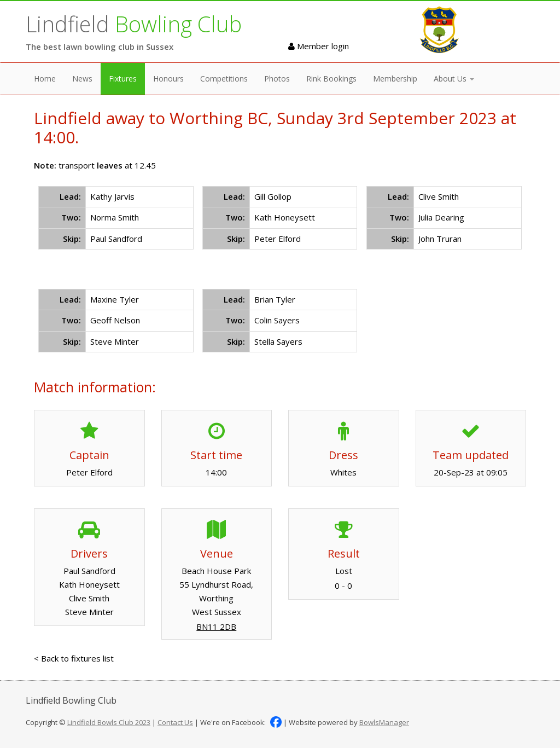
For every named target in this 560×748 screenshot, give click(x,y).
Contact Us (175, 722)
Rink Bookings (331, 79)
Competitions (224, 79)
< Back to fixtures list (74, 658)
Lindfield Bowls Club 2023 (109, 722)
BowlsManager (384, 722)
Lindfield (134, 24)
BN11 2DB (216, 627)
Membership (395, 79)
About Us (454, 79)
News (82, 79)
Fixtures (123, 79)
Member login (319, 46)
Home (45, 79)
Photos (277, 79)
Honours (168, 79)
